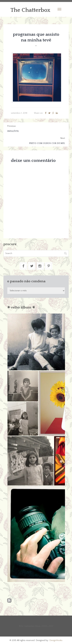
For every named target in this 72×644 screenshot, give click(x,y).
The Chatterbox (30, 10)
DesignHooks (56, 640)
